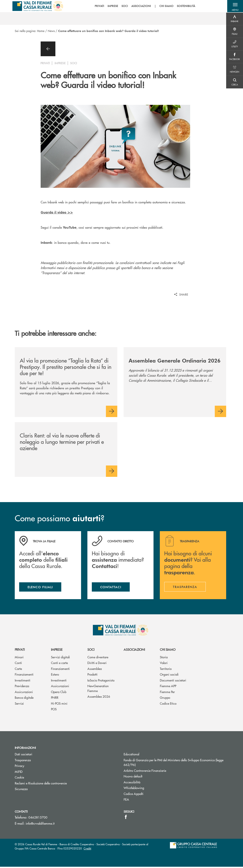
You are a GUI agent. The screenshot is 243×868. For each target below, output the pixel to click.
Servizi (19, 705)
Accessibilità (132, 783)
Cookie (19, 778)
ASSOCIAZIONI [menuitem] (140, 6)
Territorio (166, 670)
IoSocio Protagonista (101, 681)
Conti (18, 664)
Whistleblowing (134, 789)
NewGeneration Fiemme (98, 689)
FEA (126, 801)
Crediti (87, 850)
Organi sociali (169, 675)
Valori (164, 664)
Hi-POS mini (59, 705)
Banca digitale (24, 699)
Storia (164, 658)
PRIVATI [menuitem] (98, 6)
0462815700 (38, 818)
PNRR (55, 699)
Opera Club (59, 693)
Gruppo (165, 699)
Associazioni (134, 651)
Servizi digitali (60, 658)
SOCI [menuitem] (124, 6)
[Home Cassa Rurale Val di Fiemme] (38, 6)
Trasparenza (23, 761)
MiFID (19, 773)
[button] (235, 6)
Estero (55, 675)
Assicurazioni (24, 693)
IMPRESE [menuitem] (112, 6)
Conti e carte (59, 664)
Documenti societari (173, 681)
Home (41, 31)
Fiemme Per (167, 693)
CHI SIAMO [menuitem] (165, 6)
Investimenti (23, 681)
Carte (18, 670)
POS (54, 710)
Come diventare (98, 658)
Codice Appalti (134, 795)
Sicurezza (21, 790)
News (51, 31)
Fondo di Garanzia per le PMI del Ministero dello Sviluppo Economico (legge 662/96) (174, 763)
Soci (91, 651)
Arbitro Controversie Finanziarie (161, 771)
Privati (20, 651)
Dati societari (23, 755)
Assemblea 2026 (99, 698)
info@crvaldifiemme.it (40, 825)
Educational (131, 755)
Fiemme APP (168, 687)
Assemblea (95, 670)
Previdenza (22, 687)
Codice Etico (168, 705)
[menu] (144, 6)
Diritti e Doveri (97, 664)
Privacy (19, 767)
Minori (19, 658)
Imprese (57, 651)
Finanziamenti (24, 675)
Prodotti (92, 675)
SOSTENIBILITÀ (185, 6)
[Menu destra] (235, 19)
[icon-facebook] (126, 818)
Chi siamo (168, 651)
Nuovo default (133, 777)
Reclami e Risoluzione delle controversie (41, 784)
